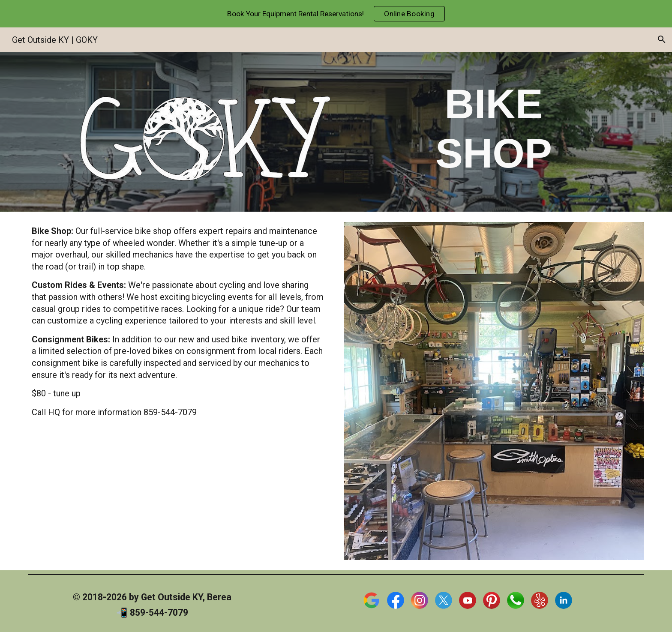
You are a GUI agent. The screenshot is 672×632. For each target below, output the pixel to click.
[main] (494, 129)
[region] (336, 14)
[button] (662, 39)
